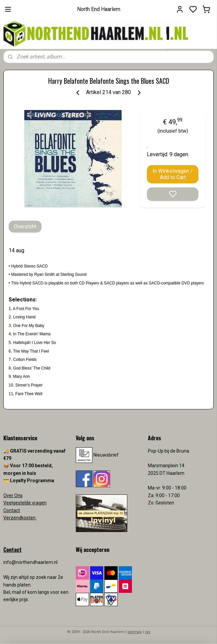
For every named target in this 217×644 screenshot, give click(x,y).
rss (148, 632)
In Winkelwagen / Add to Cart (173, 174)
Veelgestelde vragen (25, 503)
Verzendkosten (20, 518)
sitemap (135, 632)
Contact (12, 510)
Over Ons (13, 495)
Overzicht (25, 226)
